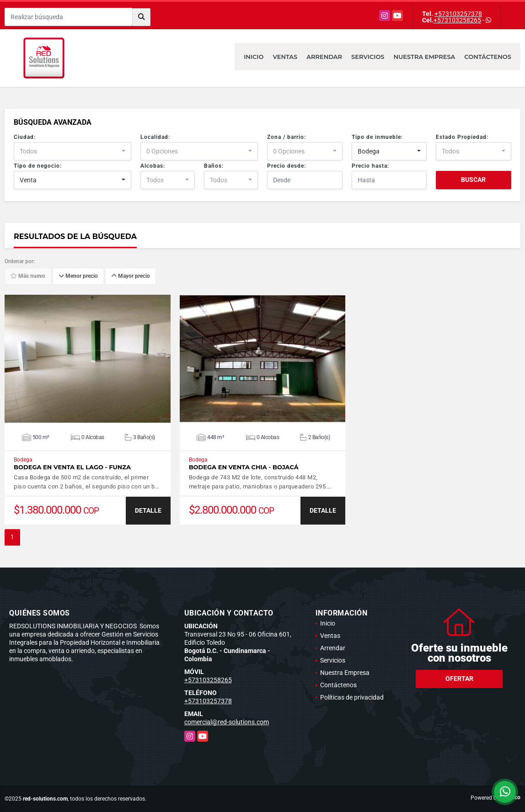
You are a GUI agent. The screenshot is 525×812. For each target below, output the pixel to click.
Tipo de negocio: (38, 166)
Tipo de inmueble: (377, 137)
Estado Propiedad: (462, 137)
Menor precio (78, 276)
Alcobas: (153, 166)
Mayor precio (131, 276)
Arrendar (324, 57)
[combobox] (72, 151)
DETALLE (148, 510)
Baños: (214, 166)
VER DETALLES (88, 359)
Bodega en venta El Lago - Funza (72, 467)
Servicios (368, 57)
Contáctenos (488, 57)
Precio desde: (287, 166)
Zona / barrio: (287, 137)
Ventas (285, 57)
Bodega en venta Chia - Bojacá (244, 467)
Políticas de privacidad (352, 697)
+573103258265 (457, 20)
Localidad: (155, 137)
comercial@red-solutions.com (227, 722)
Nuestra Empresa (425, 57)
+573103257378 (458, 14)
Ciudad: (25, 137)
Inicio (254, 57)
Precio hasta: (370, 166)
